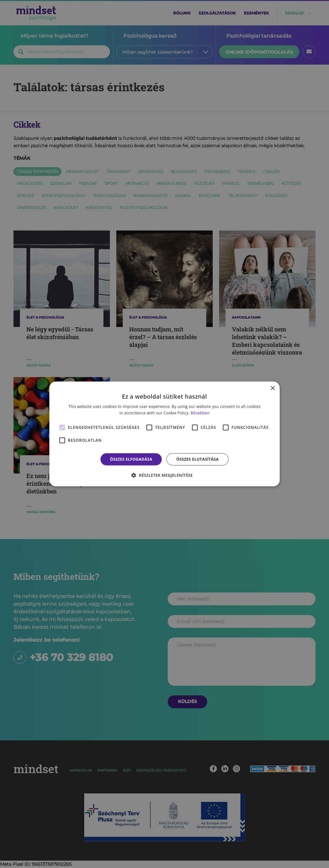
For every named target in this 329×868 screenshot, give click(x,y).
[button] (164, 475)
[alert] (164, 434)
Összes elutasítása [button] (198, 459)
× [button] (272, 389)
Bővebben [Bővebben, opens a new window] (200, 413)
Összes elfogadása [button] (131, 459)
